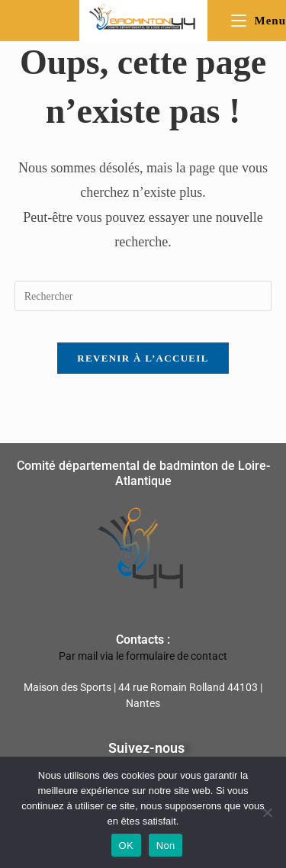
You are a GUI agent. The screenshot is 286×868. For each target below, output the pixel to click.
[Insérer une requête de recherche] (143, 296)
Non (166, 845)
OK (126, 845)
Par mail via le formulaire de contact (143, 656)
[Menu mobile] (259, 21)
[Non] (267, 812)
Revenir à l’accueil (143, 358)
